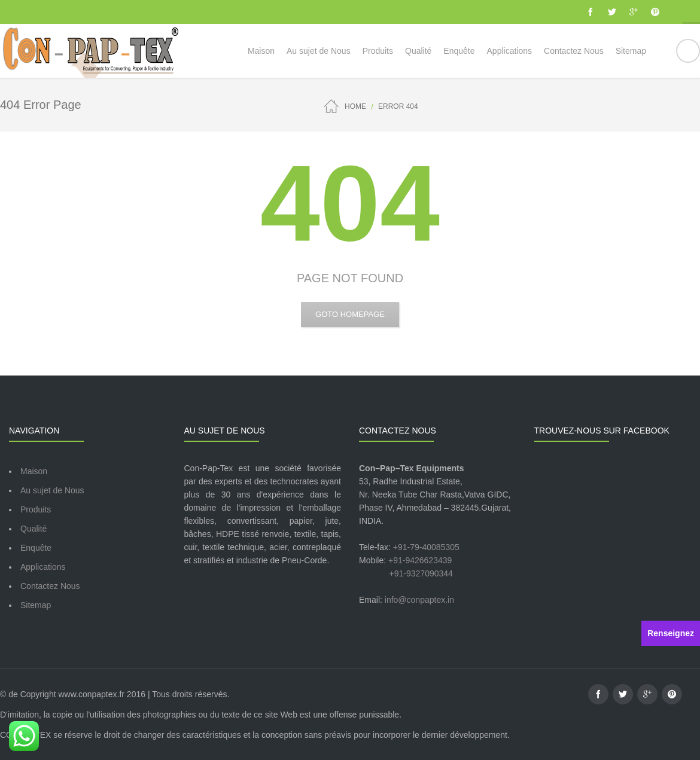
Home (355, 106)
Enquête (36, 548)
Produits (36, 509)
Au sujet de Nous (52, 490)
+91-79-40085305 (426, 547)
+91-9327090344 (421, 573)
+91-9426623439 (420, 560)
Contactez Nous (50, 586)
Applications (43, 567)
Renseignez (671, 633)
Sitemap (36, 605)
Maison (34, 471)
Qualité (34, 529)
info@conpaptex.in (419, 600)
